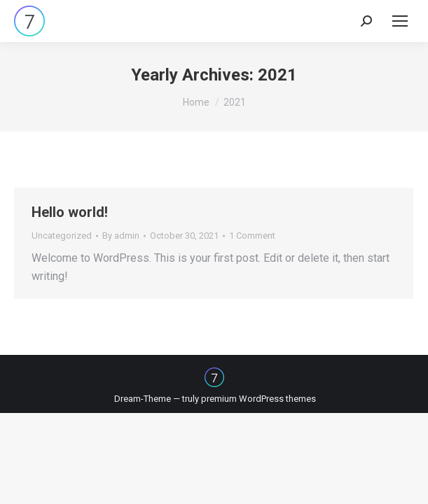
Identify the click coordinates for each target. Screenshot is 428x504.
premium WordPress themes (258, 399)
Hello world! (70, 212)
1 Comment (252, 236)
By (121, 236)
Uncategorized (62, 236)
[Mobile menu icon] (400, 21)
